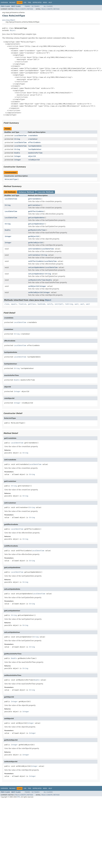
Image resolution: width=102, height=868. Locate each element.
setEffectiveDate (36, 261)
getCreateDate (34, 199)
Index (45, 2)
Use (25, 2)
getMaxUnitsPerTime (37, 230)
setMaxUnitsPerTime (37, 280)
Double (17, 153)
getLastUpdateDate (36, 218)
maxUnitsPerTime (35, 153)
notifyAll (59, 304)
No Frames (36, 6)
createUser (33, 139)
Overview (4, 2)
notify (50, 304)
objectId (32, 156)
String (17, 139)
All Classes (48, 6)
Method (30, 9)
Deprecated (37, 2)
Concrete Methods (46, 192)
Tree (29, 2)
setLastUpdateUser (36, 274)
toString (69, 304)
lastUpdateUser (35, 149)
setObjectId (33, 286)
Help (50, 2)
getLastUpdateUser (36, 224)
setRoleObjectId (35, 292)
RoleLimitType (11, 179)
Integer (18, 156)
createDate (33, 136)
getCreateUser (34, 205)
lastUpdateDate (35, 146)
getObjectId (33, 236)
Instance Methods (26, 192)
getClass (32, 304)
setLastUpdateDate (36, 267)
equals (14, 304)
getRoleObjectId (35, 243)
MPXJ (19, 797)
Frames (28, 6)
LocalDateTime (20, 136)
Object (13, 30)
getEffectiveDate (36, 211)
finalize (22, 304)
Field (17, 9)
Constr (23, 9)
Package (12, 2)
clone (7, 304)
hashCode (41, 304)
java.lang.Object (9, 20)
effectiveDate (34, 142)
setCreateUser (34, 255)
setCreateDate (34, 249)
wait (77, 304)
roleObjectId (34, 160)
